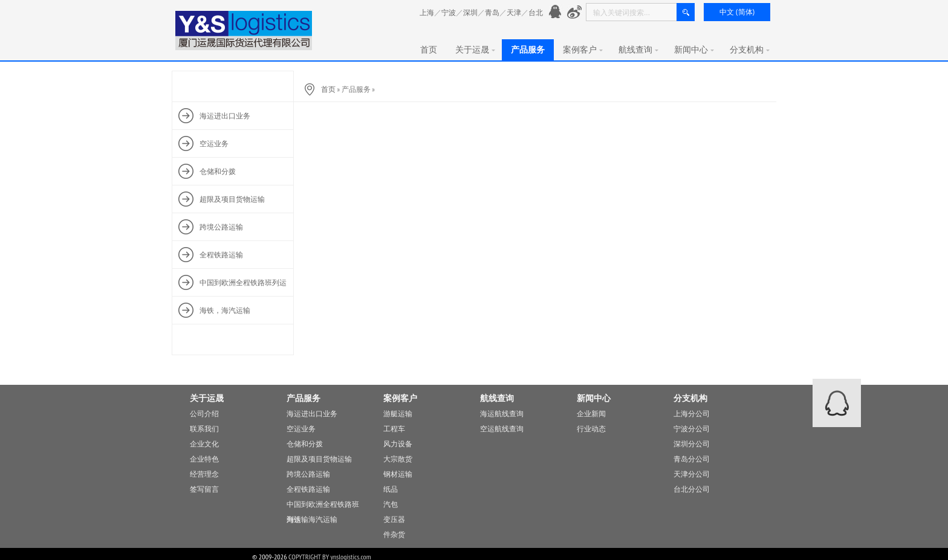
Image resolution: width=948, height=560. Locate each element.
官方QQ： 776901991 (557, 12)
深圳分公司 (692, 444)
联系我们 (204, 429)
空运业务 (301, 429)
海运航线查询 (502, 414)
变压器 (394, 519)
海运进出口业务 (312, 414)
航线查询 (638, 50)
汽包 (391, 504)
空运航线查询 (502, 429)
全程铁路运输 (308, 489)
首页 (429, 50)
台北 (536, 12)
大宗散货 (398, 459)
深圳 (470, 12)
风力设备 (398, 444)
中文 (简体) (737, 12)
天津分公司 (692, 474)
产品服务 (528, 50)
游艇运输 (398, 414)
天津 (514, 12)
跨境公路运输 (308, 474)
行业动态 (591, 429)
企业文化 (204, 444)
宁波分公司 (692, 429)
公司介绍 (204, 414)
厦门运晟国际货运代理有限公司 (244, 31)
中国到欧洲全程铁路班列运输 (323, 506)
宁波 (449, 12)
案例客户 (583, 50)
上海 (427, 12)
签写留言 (204, 489)
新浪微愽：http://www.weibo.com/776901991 (575, 12)
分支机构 (750, 50)
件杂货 (394, 534)
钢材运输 (398, 474)
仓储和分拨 (305, 444)
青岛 (492, 12)
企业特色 (204, 459)
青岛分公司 (692, 459)
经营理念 (204, 474)
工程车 (394, 429)
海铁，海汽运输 (312, 519)
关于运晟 (475, 50)
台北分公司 (692, 489)
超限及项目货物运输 (319, 459)
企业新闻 (591, 414)
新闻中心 (694, 50)
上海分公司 (692, 414)
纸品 (391, 489)
